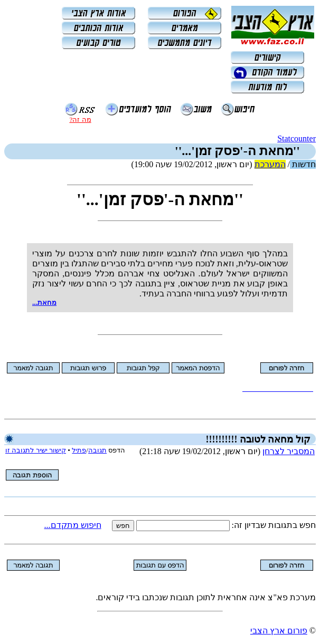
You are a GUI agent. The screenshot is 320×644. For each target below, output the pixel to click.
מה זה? (80, 119)
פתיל (79, 450)
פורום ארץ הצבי (279, 631)
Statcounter (297, 138)
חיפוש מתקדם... (73, 525)
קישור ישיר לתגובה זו (36, 450)
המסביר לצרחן (289, 451)
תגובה (97, 450)
